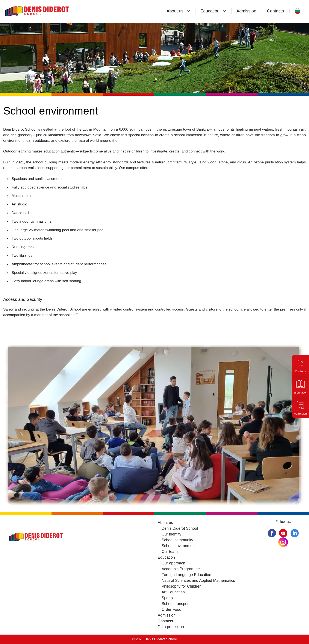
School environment (179, 546)
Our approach (173, 563)
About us (175, 11)
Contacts (275, 11)
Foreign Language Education (186, 575)
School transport (176, 604)
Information (300, 393)
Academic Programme (181, 569)
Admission (246, 11)
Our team (170, 552)
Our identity (171, 534)
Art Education (173, 592)
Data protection (171, 627)
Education (210, 11)
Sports (167, 598)
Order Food (171, 609)
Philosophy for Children (182, 586)
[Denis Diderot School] (50, 11)
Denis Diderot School (180, 528)
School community (177, 540)
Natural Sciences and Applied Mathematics (198, 581)
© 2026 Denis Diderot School (155, 639)
